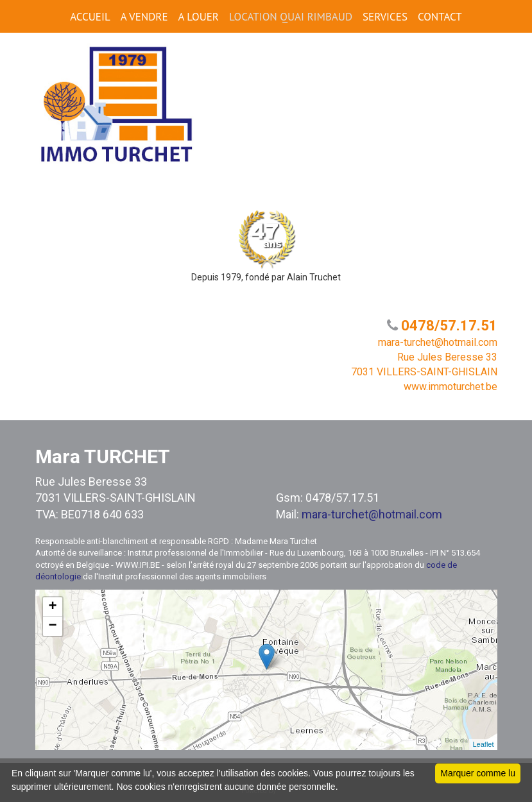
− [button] (52, 626)
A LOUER (199, 17)
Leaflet (483, 744)
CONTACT (440, 17)
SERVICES (385, 17)
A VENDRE (144, 17)
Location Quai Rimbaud (291, 17)
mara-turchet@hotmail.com (372, 514)
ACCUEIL (90, 17)
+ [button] (52, 607)
